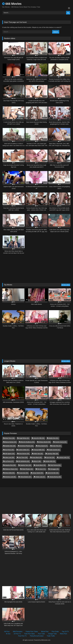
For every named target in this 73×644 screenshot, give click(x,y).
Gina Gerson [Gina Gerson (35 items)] (24, 454)
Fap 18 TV (65, 632)
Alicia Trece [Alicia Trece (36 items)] (10, 438)
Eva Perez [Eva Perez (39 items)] (9, 450)
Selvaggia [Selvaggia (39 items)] (54, 469)
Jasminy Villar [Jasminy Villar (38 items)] (53, 454)
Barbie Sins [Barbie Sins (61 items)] (54, 438)
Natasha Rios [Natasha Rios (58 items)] (10, 465)
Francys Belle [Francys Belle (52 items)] (39, 450)
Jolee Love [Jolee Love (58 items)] (9, 457)
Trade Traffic (51, 636)
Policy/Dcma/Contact (37, 636)
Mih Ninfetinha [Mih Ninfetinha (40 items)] (24, 461)
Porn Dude (55, 632)
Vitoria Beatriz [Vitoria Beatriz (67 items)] (26, 477)
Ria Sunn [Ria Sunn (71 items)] (41, 469)
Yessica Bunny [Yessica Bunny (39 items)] (55, 477)
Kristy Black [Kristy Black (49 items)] (37, 457)
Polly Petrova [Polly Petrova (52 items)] (55, 465)
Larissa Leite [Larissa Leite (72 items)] (64, 457)
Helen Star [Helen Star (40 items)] (38, 454)
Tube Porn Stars (29, 634)
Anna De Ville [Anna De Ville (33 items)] (39, 438)
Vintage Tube (52, 634)
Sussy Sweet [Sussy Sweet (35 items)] (38, 473)
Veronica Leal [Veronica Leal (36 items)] (10, 477)
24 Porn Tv (17, 634)
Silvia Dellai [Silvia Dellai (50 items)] (10, 473)
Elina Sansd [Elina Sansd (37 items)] (43, 446)
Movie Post (45, 632)
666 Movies (12, 4)
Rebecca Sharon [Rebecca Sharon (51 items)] (11, 469)
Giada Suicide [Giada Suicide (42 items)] (54, 450)
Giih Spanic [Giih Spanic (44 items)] (10, 454)
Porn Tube (41, 634)
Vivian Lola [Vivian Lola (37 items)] (40, 477)
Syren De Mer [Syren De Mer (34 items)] (53, 473)
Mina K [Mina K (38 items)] (37, 461)
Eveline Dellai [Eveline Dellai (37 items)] (24, 450)
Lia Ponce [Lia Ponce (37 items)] (9, 461)
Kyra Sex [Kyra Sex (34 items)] (50, 457)
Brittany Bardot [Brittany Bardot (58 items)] (45, 442)
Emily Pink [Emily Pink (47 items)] (57, 446)
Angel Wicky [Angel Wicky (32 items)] (24, 438)
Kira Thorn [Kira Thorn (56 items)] (23, 457)
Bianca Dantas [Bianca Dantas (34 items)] (11, 442)
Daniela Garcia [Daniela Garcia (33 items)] (61, 442)
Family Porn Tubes (32, 632)
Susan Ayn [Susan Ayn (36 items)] (24, 473)
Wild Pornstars (18, 632)
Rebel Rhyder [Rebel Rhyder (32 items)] (27, 469)
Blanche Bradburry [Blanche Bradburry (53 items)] (28, 442)
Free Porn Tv (22, 636)
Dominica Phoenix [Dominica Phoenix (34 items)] (27, 446)
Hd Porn (7, 632)
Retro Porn (63, 634)
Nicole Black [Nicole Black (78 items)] (41, 465)
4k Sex (8, 634)
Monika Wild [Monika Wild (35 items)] (50, 461)
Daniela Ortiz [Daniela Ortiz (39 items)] (10, 446)
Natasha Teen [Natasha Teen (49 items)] (26, 465)
